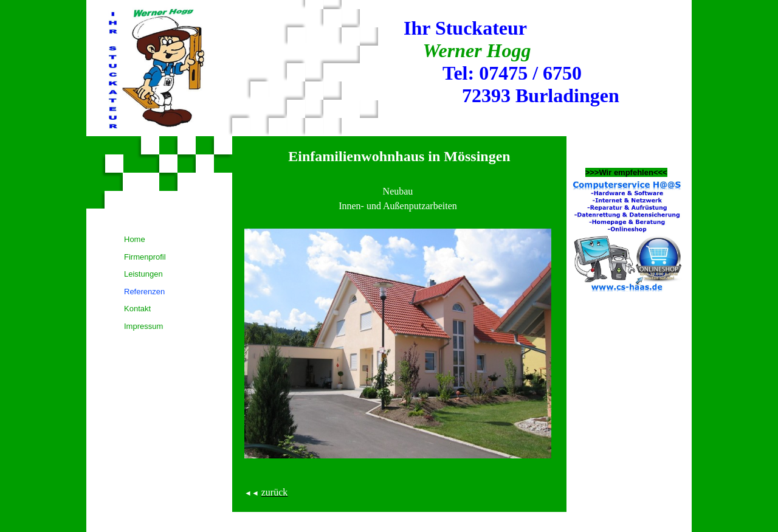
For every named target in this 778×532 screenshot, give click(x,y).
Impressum (143, 326)
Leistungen (143, 274)
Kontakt (137, 309)
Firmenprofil (145, 257)
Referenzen (144, 292)
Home (135, 239)
